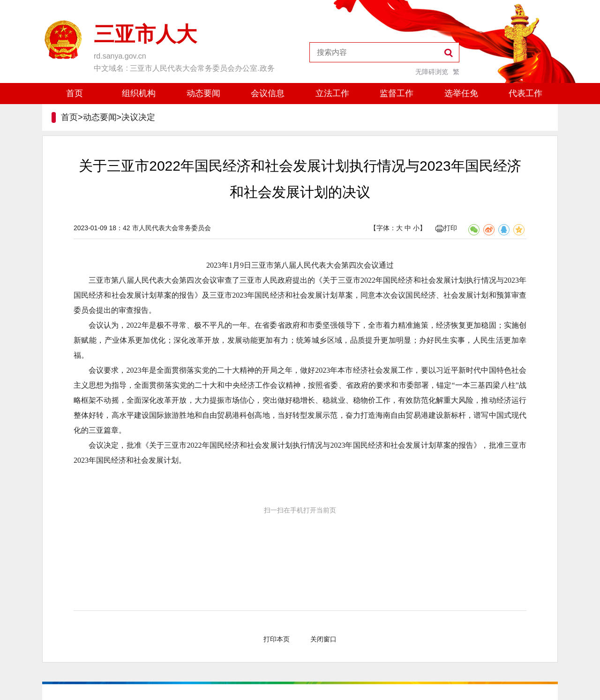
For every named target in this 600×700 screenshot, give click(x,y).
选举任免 (461, 93)
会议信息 (268, 93)
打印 (446, 228)
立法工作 (332, 93)
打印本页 (277, 639)
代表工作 (525, 93)
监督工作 (397, 93)
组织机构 (139, 93)
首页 (75, 93)
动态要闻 (203, 93)
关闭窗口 (323, 639)
